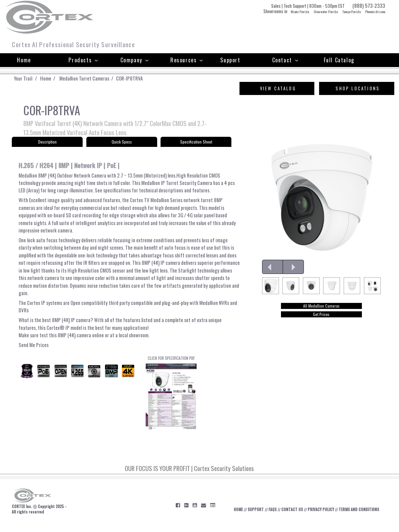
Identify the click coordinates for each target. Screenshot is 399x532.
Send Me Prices (34, 351)
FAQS (291, 518)
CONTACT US (312, 518)
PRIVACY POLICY (341, 518)
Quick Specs (122, 144)
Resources (187, 60)
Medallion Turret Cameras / (93, 78)
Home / (53, 78)
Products (83, 60)
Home (24, 60)
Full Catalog (339, 60)
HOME (256, 518)
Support (230, 60)
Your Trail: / (29, 78)
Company (135, 60)
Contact (286, 60)
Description (47, 144)
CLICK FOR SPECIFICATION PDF (171, 400)
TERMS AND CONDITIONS (369, 521)
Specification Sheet (196, 144)
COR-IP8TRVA (138, 78)
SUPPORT (274, 518)
